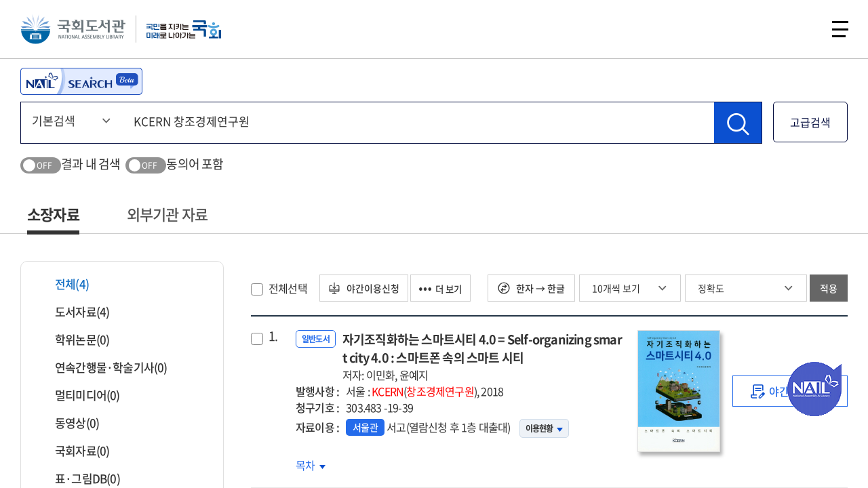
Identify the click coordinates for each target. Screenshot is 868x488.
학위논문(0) (74, 339)
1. (273, 336)
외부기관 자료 (167, 214)
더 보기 (447, 288)
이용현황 (544, 428)
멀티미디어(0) (79, 395)
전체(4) (63, 284)
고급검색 (810, 122)
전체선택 (288, 288)
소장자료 (53, 214)
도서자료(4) (74, 311)
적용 (829, 288)
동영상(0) (68, 423)
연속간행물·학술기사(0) (103, 367)
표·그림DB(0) (79, 478)
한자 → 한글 (531, 288)
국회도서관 (75, 30)
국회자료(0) (74, 450)
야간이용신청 (366, 288)
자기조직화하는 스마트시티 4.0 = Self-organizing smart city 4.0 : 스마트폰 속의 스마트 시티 (483, 357)
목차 (311, 465)
